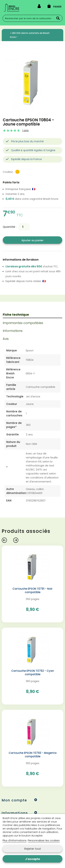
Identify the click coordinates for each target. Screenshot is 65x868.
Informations (13, 331)
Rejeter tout (33, 849)
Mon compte (14, 800)
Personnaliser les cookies (44, 840)
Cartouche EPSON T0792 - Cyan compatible (33, 673)
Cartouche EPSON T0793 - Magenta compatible (33, 755)
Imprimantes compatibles (23, 323)
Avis (6, 339)
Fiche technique (16, 315)
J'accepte (32, 859)
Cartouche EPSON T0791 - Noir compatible (32, 591)
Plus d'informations (15, 840)
